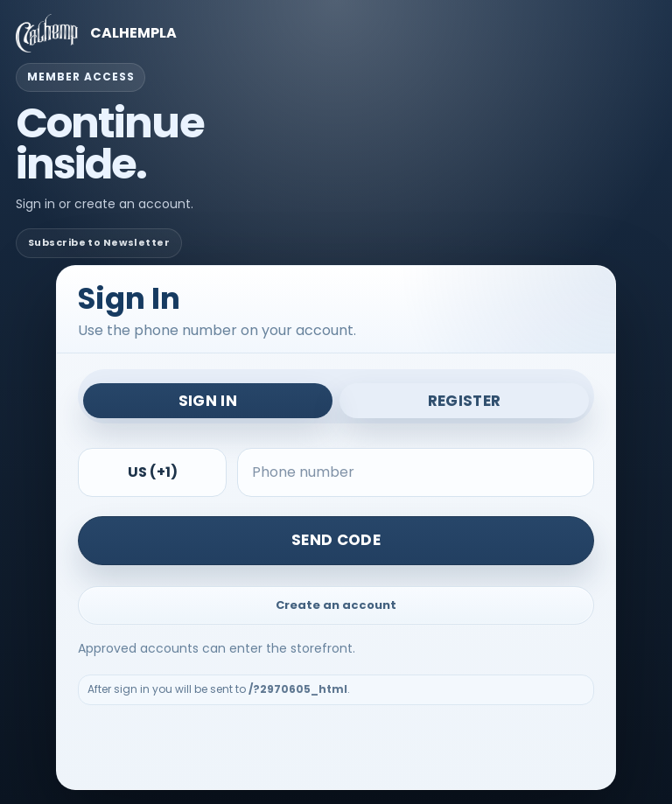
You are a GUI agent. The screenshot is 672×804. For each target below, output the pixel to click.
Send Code (336, 540)
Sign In (208, 401)
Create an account (336, 605)
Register (465, 401)
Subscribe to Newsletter (99, 242)
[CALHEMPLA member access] (336, 33)
